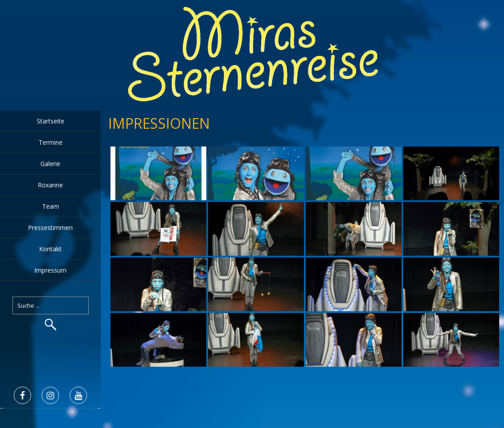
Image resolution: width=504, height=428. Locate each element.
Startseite (51, 121)
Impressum (50, 270)
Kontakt (50, 249)
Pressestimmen (50, 228)
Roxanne (50, 185)
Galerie (50, 164)
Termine (51, 142)
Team (51, 206)
